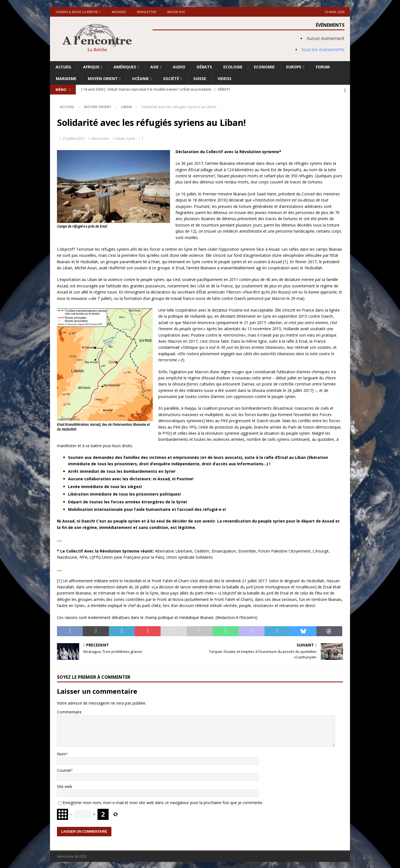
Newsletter (147, 12)
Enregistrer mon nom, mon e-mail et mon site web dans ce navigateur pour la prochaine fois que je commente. (163, 802)
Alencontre (100, 138)
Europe (294, 67)
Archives (119, 12)
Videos (224, 79)
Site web (65, 786)
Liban (120, 138)
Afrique (91, 67)
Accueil (64, 67)
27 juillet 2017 (74, 138)
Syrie (131, 138)
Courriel (64, 769)
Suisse (200, 79)
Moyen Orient (103, 79)
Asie (154, 67)
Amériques (125, 67)
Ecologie (233, 67)
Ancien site (176, 12)
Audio (179, 67)
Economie (264, 67)
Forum (323, 67)
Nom (62, 753)
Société (171, 79)
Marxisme (66, 79)
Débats (204, 67)
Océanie (140, 79)
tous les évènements (323, 50)
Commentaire (69, 711)
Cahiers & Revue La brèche (77, 12)
